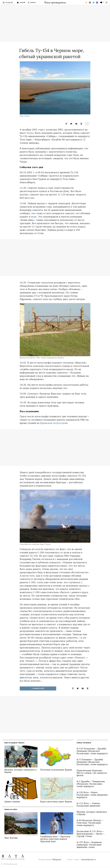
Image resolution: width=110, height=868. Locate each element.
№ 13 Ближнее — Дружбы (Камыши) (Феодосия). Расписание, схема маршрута (92, 762)
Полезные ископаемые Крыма (56, 770)
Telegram (57, 860)
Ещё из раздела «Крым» (14, 743)
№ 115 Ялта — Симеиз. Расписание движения (89, 805)
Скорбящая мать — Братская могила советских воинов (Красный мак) (55, 839)
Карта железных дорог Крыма (56, 802)
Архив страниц (12, 802)
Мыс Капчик (11, 838)
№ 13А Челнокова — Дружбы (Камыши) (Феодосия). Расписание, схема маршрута (92, 751)
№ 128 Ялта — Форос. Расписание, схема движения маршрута (92, 795)
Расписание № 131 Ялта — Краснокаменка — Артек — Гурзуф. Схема (91, 834)
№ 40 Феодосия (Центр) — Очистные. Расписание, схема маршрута (90, 823)
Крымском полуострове (54, 423)
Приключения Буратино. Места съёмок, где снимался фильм (92, 773)
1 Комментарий (38, 688)
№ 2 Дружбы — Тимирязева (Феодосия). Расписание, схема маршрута (91, 784)
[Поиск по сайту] (32, 3)
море (34, 217)
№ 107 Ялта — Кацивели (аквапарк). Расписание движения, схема (89, 845)
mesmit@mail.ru (88, 860)
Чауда (30, 133)
